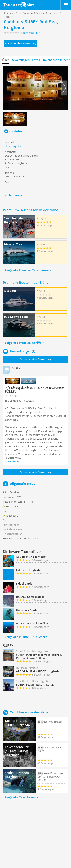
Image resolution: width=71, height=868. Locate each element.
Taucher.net (18, 5)
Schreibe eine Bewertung (21, 44)
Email (21, 146)
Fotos (36, 60)
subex (16, 368)
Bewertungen (20, 60)
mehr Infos (12, 196)
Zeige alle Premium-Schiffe (23, 343)
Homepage (11, 146)
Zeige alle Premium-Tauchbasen (27, 270)
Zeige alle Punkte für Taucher (25, 637)
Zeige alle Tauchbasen (20, 797)
